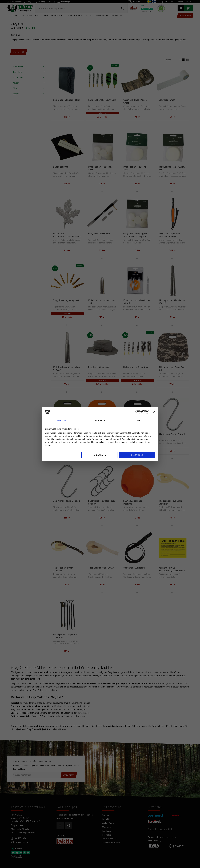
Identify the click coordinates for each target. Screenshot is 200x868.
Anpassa (100, 455)
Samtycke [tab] (61, 420)
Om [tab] (139, 420)
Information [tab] (100, 420)
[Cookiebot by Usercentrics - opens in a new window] (137, 412)
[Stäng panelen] (154, 412)
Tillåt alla (137, 455)
